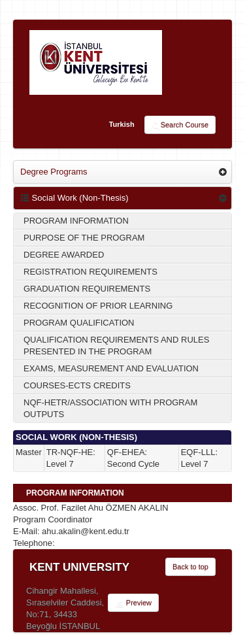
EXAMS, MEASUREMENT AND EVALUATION (111, 368)
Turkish (122, 124)
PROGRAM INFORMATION (76, 221)
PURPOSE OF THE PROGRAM (84, 238)
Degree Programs (54, 172)
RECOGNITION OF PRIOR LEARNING (98, 306)
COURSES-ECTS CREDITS (77, 385)
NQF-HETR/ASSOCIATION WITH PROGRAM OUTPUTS (110, 408)
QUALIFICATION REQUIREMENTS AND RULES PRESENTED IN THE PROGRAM (116, 346)
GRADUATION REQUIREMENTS (87, 289)
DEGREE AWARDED (64, 255)
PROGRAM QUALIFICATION (79, 323)
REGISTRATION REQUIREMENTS (90, 272)
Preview (133, 603)
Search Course (180, 126)
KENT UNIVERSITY (79, 567)
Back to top (190, 567)
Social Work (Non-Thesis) (74, 198)
